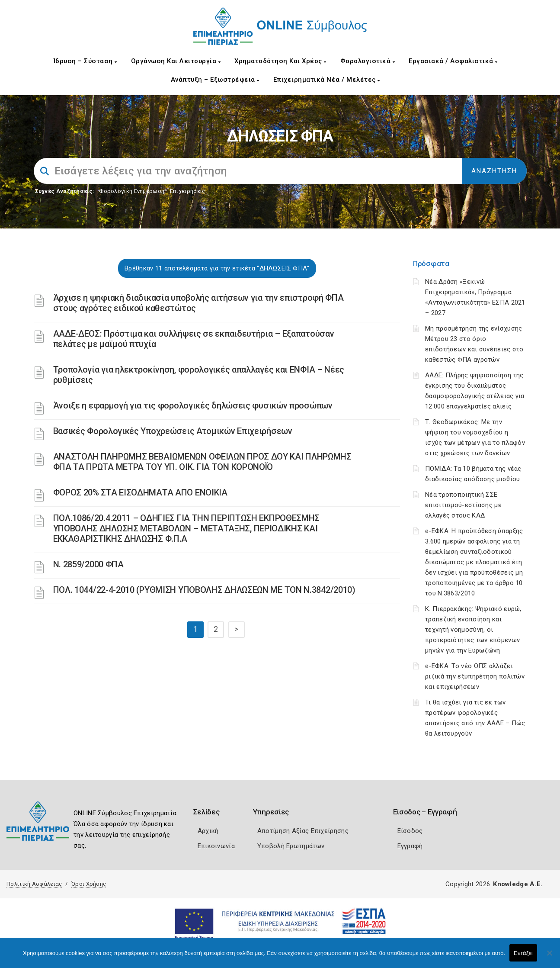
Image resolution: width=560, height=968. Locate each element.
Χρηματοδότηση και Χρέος (280, 61)
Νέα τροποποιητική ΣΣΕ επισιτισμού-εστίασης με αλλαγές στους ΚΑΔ (463, 505)
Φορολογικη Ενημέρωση (132, 191)
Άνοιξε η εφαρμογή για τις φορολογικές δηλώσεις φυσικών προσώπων (193, 405)
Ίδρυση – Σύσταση (85, 61)
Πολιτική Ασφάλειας (34, 884)
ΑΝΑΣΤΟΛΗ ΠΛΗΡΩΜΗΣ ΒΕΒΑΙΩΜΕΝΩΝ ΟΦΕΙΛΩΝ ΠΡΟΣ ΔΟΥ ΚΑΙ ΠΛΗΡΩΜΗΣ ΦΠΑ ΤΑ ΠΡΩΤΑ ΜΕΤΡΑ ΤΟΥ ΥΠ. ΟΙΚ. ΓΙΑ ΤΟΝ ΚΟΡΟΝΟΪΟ (202, 462)
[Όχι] (549, 957)
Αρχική (208, 831)
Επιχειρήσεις (188, 191)
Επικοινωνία (216, 846)
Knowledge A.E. (518, 884)
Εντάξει (523, 953)
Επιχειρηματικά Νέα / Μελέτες (327, 80)
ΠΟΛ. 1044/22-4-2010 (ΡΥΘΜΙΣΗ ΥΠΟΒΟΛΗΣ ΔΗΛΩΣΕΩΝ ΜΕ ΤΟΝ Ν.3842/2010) (204, 590)
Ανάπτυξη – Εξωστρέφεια (215, 80)
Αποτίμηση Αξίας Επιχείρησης (303, 831)
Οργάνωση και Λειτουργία (176, 61)
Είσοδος (410, 831)
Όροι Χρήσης (89, 884)
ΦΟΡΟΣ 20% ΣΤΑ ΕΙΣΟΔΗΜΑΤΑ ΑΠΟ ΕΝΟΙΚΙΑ (140, 492)
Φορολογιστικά (368, 61)
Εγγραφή (410, 846)
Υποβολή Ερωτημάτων (291, 846)
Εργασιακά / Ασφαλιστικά (453, 61)
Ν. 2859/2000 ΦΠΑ (88, 564)
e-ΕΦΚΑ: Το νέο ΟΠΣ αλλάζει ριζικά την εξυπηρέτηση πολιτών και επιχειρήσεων (475, 676)
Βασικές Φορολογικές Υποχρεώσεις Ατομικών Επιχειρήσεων (173, 431)
